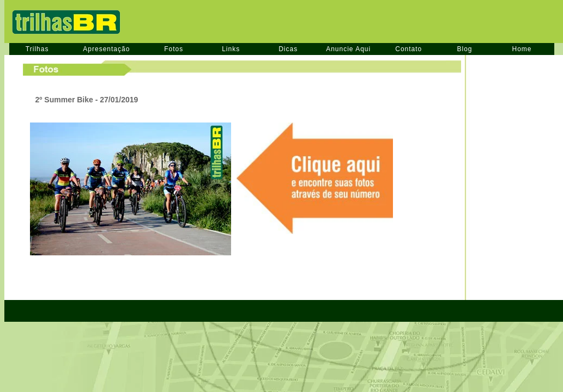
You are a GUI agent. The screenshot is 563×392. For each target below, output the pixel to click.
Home (522, 49)
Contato (408, 49)
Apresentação (106, 49)
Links (231, 49)
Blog (464, 49)
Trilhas (37, 49)
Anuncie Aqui (348, 49)
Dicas (288, 49)
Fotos (174, 49)
